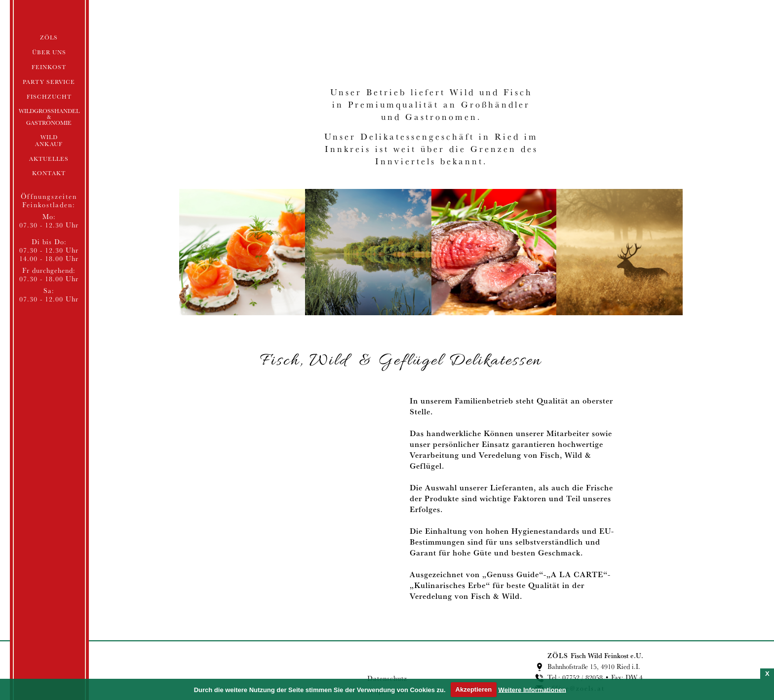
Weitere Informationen (532, 689)
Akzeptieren (474, 689)
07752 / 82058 (582, 677)
